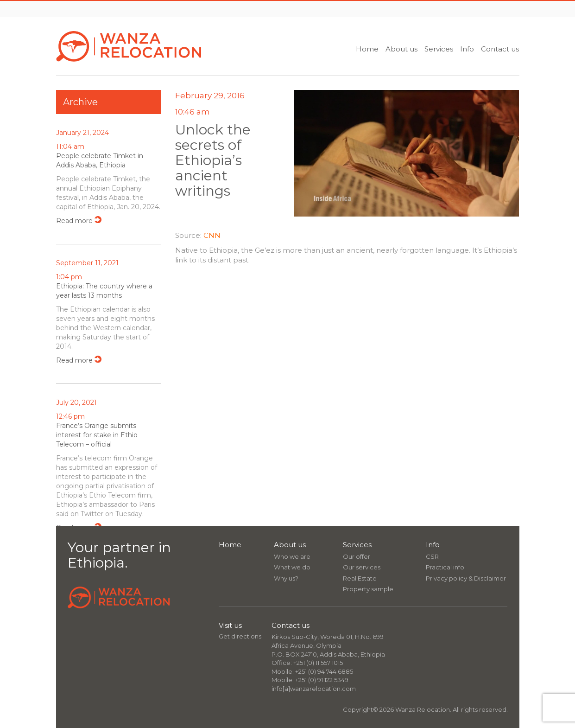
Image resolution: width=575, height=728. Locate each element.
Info (467, 49)
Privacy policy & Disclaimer (466, 578)
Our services (362, 567)
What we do (292, 567)
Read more (74, 221)
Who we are (292, 556)
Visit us (230, 625)
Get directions (240, 636)
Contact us (500, 49)
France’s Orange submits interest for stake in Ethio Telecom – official (97, 435)
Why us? (286, 578)
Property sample (368, 589)
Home (367, 49)
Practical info (445, 567)
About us (401, 49)
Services (439, 49)
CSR (432, 556)
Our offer (357, 556)
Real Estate (360, 578)
